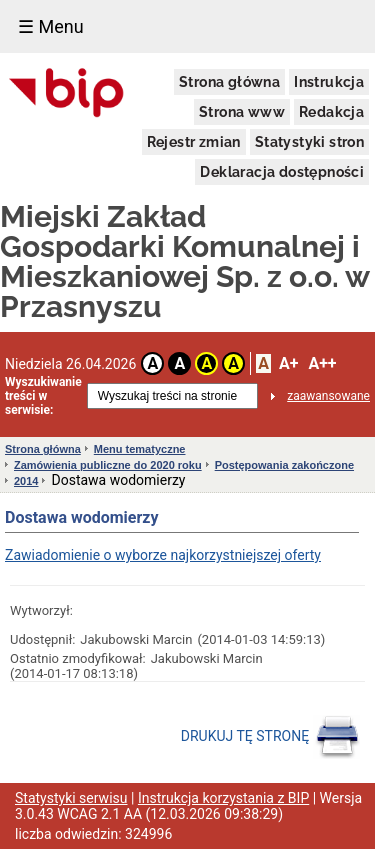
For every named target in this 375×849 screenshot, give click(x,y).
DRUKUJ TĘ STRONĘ (270, 737)
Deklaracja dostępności (282, 172)
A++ (322, 363)
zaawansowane (328, 396)
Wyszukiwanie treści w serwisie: (43, 396)
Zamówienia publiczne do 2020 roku (108, 465)
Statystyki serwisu (71, 798)
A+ (288, 363)
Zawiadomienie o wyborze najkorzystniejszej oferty (163, 555)
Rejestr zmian (194, 142)
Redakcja (331, 112)
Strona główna (229, 82)
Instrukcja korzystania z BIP (223, 798)
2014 (26, 481)
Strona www (242, 112)
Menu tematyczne (140, 449)
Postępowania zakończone (284, 465)
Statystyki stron (309, 142)
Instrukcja (329, 82)
